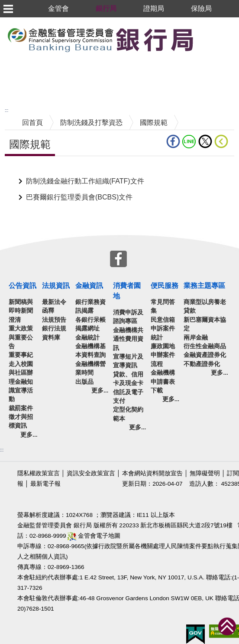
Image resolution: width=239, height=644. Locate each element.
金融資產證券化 (205, 355)
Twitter (205, 141)
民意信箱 (163, 320)
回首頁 (32, 123)
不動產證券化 (202, 364)
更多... (29, 435)
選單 (8, 9)
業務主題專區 (204, 286)
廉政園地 (163, 346)
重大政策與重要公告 (21, 337)
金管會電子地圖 (94, 536)
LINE (189, 141)
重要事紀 (21, 355)
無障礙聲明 (205, 473)
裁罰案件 (21, 408)
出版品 (84, 382)
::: (6, 110)
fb (173, 141)
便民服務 (165, 286)
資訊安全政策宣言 (91, 473)
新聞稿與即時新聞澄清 (21, 311)
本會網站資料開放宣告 (152, 473)
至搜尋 (207, 39)
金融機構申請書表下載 (163, 382)
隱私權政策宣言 (39, 473)
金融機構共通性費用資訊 (128, 339)
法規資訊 (56, 286)
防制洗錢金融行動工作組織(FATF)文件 (85, 181)
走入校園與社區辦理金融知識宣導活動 (21, 382)
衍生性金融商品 (205, 346)
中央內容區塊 (26, 169)
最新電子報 (45, 484)
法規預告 (54, 320)
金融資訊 (89, 286)
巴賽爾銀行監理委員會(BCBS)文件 (79, 197)
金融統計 (87, 338)
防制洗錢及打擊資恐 (91, 123)
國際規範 (154, 123)
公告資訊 (23, 286)
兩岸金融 (196, 338)
